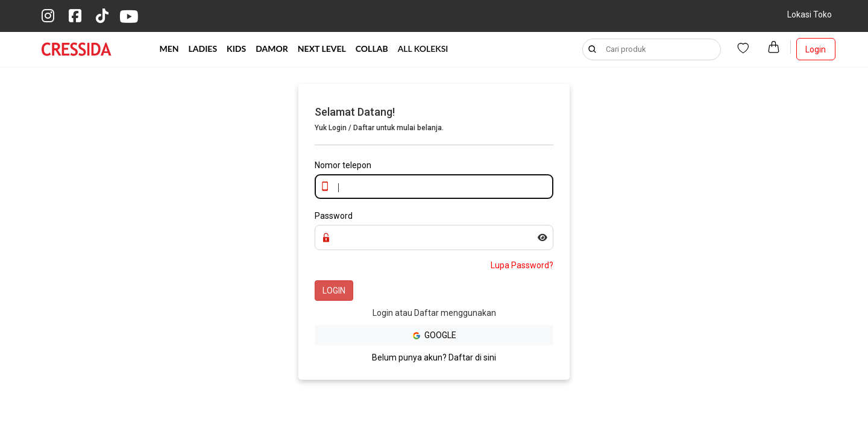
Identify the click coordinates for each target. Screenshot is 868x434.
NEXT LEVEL (322, 49)
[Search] (652, 50)
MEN (169, 49)
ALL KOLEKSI (423, 49)
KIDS (236, 49)
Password (334, 216)
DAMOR (272, 49)
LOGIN (334, 291)
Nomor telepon (343, 165)
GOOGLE (434, 335)
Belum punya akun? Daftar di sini (434, 357)
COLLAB (372, 49)
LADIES (203, 49)
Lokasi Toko (810, 14)
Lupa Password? (522, 265)
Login (816, 49)
